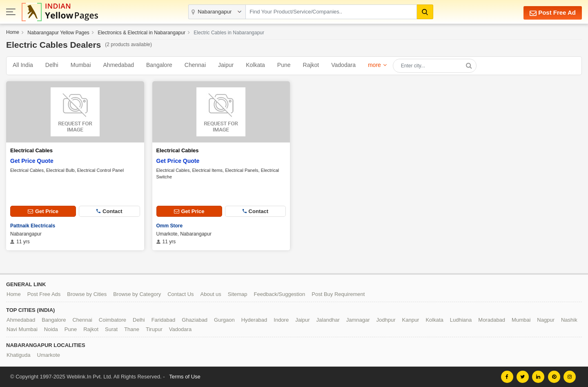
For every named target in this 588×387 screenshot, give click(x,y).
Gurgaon (224, 320)
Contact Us (180, 294)
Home (13, 32)
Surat (111, 329)
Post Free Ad (553, 13)
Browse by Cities (87, 294)
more (374, 65)
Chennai (195, 65)
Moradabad (492, 320)
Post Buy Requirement (338, 294)
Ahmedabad (119, 65)
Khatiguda (19, 355)
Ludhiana (461, 320)
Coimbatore (112, 320)
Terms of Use (185, 377)
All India (23, 65)
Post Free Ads (44, 294)
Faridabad (164, 320)
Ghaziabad (195, 320)
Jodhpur (386, 320)
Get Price (43, 211)
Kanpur (411, 320)
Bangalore (159, 65)
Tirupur (154, 329)
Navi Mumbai (22, 329)
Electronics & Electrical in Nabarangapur (141, 33)
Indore (281, 320)
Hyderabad (254, 320)
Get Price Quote (32, 161)
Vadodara (343, 65)
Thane (132, 329)
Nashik (569, 320)
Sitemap (238, 294)
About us (211, 294)
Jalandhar (328, 320)
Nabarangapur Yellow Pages (58, 33)
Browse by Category (137, 294)
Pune (284, 65)
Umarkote (49, 355)
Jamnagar (358, 320)
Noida (51, 329)
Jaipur (226, 65)
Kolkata (255, 65)
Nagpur (546, 320)
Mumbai (81, 65)
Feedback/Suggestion (280, 294)
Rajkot (311, 65)
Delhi (52, 65)
